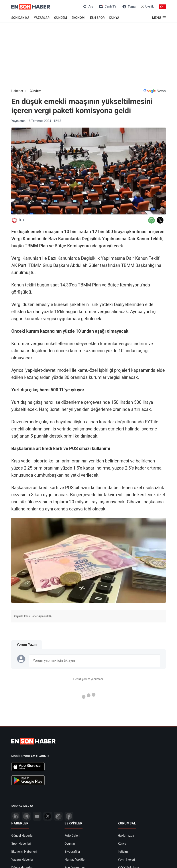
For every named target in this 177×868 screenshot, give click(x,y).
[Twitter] (48, 816)
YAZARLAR (42, 18)
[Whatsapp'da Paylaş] (151, 220)
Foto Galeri (72, 836)
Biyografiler (72, 852)
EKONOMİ (79, 18)
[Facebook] (69, 816)
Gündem (36, 91)
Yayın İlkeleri (126, 860)
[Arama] (88, 7)
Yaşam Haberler (22, 860)
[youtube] (37, 816)
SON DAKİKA (20, 18)
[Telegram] (26, 816)
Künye (122, 844)
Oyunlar (70, 844)
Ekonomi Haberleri (24, 852)
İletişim (123, 852)
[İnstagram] (58, 816)
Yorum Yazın (27, 645)
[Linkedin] (16, 816)
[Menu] (159, 18)
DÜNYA (114, 18)
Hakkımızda (126, 836)
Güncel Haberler (22, 836)
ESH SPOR (97, 18)
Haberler (17, 91)
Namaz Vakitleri (75, 860)
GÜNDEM (61, 18)
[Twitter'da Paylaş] (160, 220)
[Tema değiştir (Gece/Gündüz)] (129, 7)
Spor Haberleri (21, 844)
